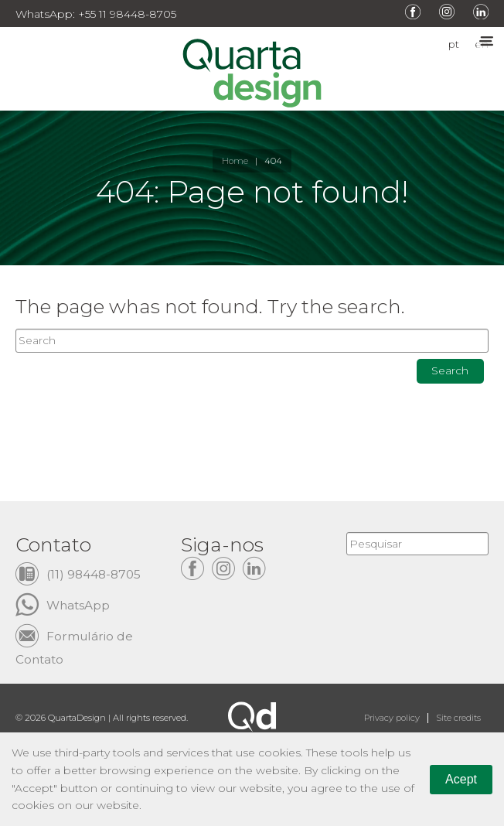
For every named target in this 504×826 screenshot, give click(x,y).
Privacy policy (392, 718)
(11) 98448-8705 (94, 574)
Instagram (447, 12)
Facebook (413, 12)
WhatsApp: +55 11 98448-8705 (96, 14)
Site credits (458, 718)
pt (454, 45)
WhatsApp (78, 605)
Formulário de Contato (74, 636)
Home (235, 161)
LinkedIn (481, 12)
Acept (461, 779)
